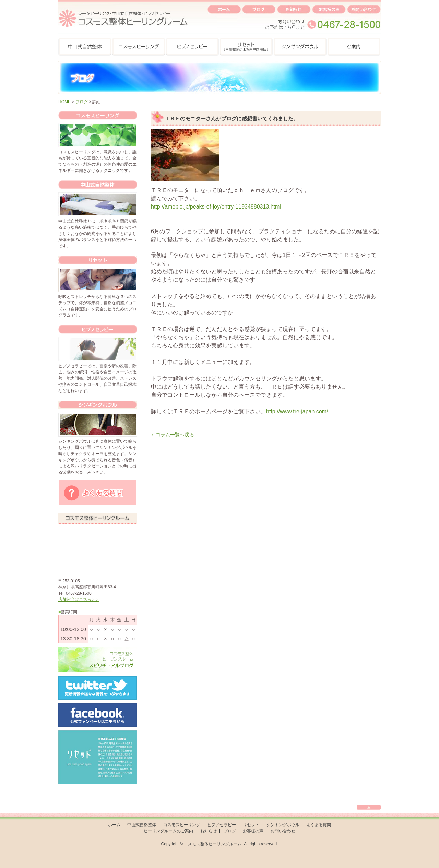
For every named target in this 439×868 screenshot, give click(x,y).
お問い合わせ (283, 831)
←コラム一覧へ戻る (173, 435)
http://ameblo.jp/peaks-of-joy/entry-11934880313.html (216, 207)
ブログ (82, 102)
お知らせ (209, 831)
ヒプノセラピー (222, 825)
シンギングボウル (283, 825)
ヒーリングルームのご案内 (168, 831)
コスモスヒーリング (182, 825)
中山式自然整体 (142, 825)
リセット (251, 825)
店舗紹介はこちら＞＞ (79, 599)
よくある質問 (319, 825)
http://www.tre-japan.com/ (297, 411)
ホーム (114, 825)
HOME (64, 102)
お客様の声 (253, 831)
